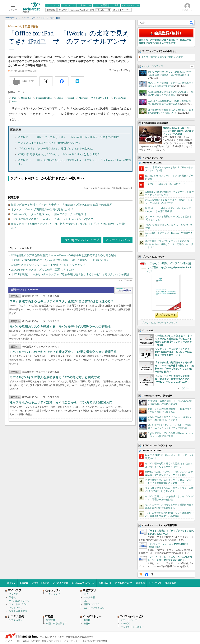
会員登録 (24, 583)
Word (14, 101)
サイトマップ (155, 583)
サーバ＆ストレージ (19, 601)
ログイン (11, 583)
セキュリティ (53, 594)
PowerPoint (120, 98)
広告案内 (35, 641)
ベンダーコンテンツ (153, 66)
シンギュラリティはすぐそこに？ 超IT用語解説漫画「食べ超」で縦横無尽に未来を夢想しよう (173, 352)
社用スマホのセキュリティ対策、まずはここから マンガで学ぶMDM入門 (61, 402)
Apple (60, 98)
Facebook (147, 575)
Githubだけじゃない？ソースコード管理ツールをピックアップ (48, 265)
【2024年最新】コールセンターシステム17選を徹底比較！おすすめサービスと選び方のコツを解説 (70, 274)
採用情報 (103, 641)
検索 (192, 23)
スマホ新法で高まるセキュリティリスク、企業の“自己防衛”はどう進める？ (62, 301)
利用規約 (140, 583)
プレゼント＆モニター (133, 627)
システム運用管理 (18, 611)
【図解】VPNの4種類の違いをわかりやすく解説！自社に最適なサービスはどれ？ (60, 260)
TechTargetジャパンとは (83, 583)
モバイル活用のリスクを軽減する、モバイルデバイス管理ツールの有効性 (60, 327)
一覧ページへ (187, 388)
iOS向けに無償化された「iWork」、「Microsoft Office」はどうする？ (59, 154)
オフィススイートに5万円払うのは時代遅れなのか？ (49, 143)
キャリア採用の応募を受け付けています (162, 57)
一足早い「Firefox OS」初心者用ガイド (165, 184)
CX (85, 601)
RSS (140, 575)
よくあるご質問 (60, 583)
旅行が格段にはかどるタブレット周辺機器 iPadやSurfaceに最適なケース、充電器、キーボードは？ (169, 244)
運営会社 (92, 641)
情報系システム (92, 604)
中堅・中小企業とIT (56, 623)
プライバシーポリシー (69, 641)
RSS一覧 (125, 623)
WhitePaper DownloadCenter (123, 290)
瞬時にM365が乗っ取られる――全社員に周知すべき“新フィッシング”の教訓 (178, 131)
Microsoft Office (44, 98)
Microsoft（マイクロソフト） (94, 98)
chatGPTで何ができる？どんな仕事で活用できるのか (43, 270)
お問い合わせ (105, 583)
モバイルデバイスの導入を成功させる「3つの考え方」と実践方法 (55, 377)
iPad (14, 98)
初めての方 (171, 583)
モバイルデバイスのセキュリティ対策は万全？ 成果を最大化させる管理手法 (63, 352)
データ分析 (89, 597)
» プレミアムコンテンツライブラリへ (159, 323)
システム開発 (16, 620)
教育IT (87, 623)
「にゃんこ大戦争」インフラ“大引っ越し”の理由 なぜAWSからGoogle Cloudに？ (169, 267)
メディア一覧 (12, 641)
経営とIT (51, 620)
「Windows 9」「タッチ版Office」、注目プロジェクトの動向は (55, 149)
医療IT (87, 620)
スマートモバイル (118, 240)
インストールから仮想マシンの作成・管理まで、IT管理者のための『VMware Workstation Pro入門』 (172, 379)
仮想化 (12, 597)
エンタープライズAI (94, 608)
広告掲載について (124, 583)
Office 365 (26, 98)
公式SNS (25, 641)
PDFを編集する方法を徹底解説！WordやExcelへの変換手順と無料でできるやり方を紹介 (64, 255)
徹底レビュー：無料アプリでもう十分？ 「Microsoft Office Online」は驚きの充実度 (68, 137)
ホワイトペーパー (130, 620)
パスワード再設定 (40, 583)
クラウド (13, 594)
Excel (71, 98)
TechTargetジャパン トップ (81, 240)
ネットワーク (16, 608)
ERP (86, 594)
